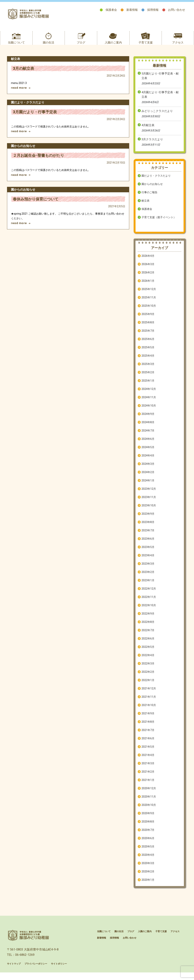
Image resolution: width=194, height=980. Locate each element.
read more (21, 92)
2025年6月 (148, 343)
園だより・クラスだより (156, 180)
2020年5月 (148, 851)
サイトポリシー (59, 972)
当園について (16, 47)
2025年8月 (148, 327)
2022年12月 (149, 593)
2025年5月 (148, 352)
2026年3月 (148, 268)
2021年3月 (148, 768)
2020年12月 (149, 793)
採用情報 (153, 10)
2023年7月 (148, 535)
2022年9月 (148, 618)
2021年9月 (148, 718)
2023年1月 (148, 585)
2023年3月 (148, 568)
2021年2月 (148, 776)
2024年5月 (148, 452)
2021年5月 (148, 751)
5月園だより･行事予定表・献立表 (160, 80)
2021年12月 (149, 693)
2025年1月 (148, 385)
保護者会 (111, 10)
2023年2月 (148, 576)
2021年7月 (148, 734)
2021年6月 (148, 743)
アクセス (178, 47)
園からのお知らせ (152, 188)
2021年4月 (148, 759)
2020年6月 (148, 843)
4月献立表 (148, 130)
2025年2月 (148, 377)
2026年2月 (148, 277)
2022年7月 (148, 635)
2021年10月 (149, 709)
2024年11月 (149, 402)
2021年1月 (148, 784)
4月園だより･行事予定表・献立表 (160, 99)
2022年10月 (149, 610)
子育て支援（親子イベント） (159, 222)
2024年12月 (149, 393)
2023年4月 (148, 560)
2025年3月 (148, 368)
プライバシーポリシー (36, 972)
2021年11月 (149, 701)
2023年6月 (148, 543)
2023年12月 (149, 493)
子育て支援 (146, 47)
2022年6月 (148, 643)
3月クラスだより (152, 144)
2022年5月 (148, 651)
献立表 (145, 205)
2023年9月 (148, 518)
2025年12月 (149, 293)
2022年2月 (148, 676)
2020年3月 (148, 867)
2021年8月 (148, 726)
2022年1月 (148, 684)
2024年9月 (148, 418)
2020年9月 (148, 818)
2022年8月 (148, 626)
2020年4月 (148, 859)
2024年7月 (148, 435)
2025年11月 (149, 302)
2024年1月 (148, 485)
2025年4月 (148, 360)
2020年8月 (148, 826)
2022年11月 (149, 601)
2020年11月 (149, 801)
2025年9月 (148, 318)
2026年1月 (148, 285)
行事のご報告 (149, 197)
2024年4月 (148, 460)
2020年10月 (149, 809)
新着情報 (132, 10)
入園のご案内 (113, 47)
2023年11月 (149, 501)
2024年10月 (149, 410)
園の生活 (48, 47)
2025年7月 (148, 335)
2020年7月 (148, 834)
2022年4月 (148, 660)
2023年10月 (149, 510)
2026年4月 (148, 260)
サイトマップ (14, 972)
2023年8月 (148, 526)
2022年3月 (148, 668)
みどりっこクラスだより (157, 115)
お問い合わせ (177, 10)
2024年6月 (148, 443)
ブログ (81, 47)
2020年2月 (148, 876)
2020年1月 (148, 884)
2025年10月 (149, 310)
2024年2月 (148, 476)
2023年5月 (148, 551)
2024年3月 (148, 468)
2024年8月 (148, 427)
